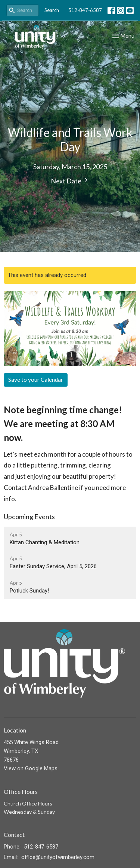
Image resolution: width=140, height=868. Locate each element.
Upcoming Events (29, 517)
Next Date (70, 181)
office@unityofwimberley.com (58, 857)
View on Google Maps (31, 768)
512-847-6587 (85, 10)
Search (52, 10)
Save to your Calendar (36, 380)
